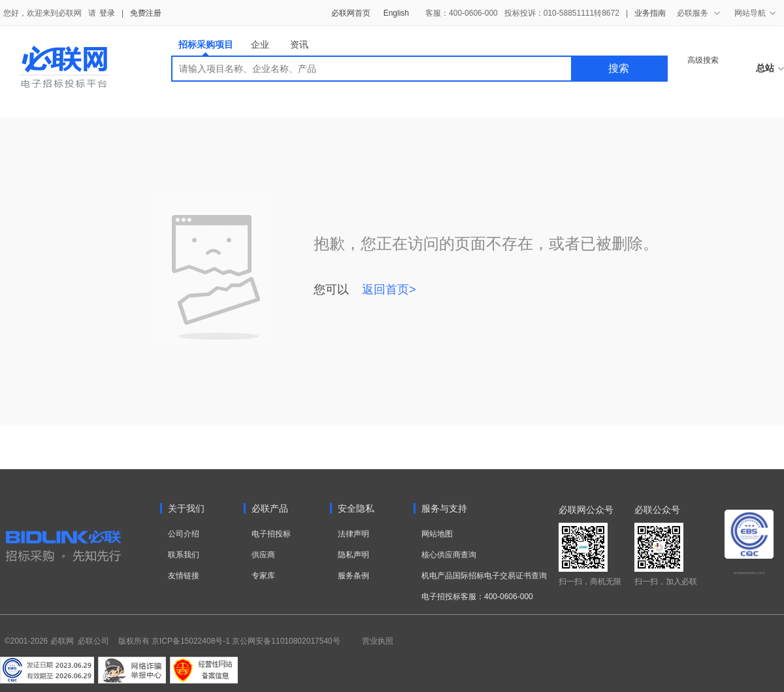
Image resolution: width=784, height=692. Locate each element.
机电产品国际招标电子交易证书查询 (484, 576)
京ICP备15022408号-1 (191, 641)
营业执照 (378, 641)
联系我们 (184, 555)
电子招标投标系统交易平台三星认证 (749, 573)
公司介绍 (184, 534)
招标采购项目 (206, 47)
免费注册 (146, 13)
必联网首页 (351, 13)
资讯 (299, 44)
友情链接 (184, 576)
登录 (107, 13)
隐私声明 (353, 555)
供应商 (263, 555)
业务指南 (650, 13)
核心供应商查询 (449, 555)
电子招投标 (271, 534)
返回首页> (389, 289)
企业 (260, 44)
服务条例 (353, 576)
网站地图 (437, 534)
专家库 (263, 576)
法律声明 (353, 534)
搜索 (619, 68)
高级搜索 (703, 60)
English (396, 13)
